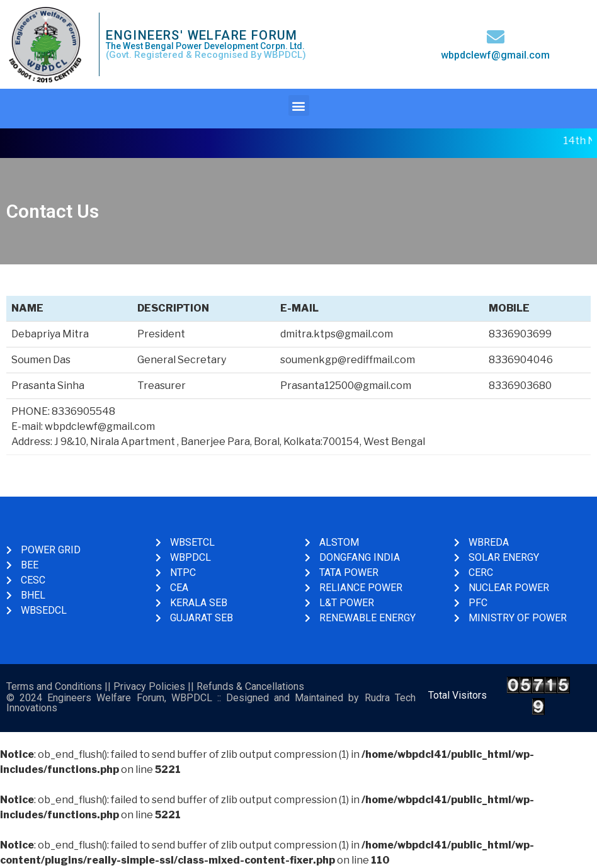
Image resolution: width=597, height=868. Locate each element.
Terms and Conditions (54, 686)
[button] (299, 105)
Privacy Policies (149, 686)
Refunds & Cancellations (250, 686)
